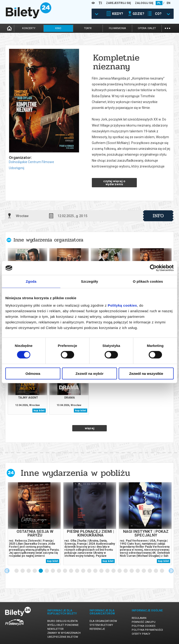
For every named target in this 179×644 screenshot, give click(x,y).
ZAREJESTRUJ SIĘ (119, 3)
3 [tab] (29, 571)
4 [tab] (35, 571)
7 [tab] (53, 571)
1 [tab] (17, 571)
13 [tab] (89, 571)
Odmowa (33, 373)
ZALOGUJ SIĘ (144, 3)
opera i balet (147, 28)
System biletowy (101, 625)
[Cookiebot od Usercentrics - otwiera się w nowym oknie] (153, 268)
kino (58, 28)
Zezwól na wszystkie (146, 373)
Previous (7, 571)
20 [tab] (132, 571)
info (158, 216)
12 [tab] (83, 571)
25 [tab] (162, 571)
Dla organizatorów (103, 621)
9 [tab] (65, 571)
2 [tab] (23, 571)
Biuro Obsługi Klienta (62, 621)
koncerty (29, 28)
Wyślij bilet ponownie (63, 625)
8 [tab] (59, 571)
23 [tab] (150, 571)
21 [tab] (138, 571)
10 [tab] (71, 571)
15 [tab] (102, 571)
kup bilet (39, 411)
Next (171, 571)
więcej (90, 428)
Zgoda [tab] (31, 281)
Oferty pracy (141, 634)
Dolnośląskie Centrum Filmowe (31, 162)
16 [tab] (108, 571)
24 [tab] (156, 571)
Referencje (97, 629)
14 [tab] (96, 571)
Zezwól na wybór (89, 373)
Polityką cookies (122, 305)
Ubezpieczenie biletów (63, 637)
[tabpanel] (34, 524)
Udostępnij (17, 168)
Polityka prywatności (147, 630)
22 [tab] (144, 571)
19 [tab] (126, 571)
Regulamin (139, 618)
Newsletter (55, 629)
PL (159, 3)
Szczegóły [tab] (89, 281)
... (167, 28)
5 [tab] (41, 571)
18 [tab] (120, 571)
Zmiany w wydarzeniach (64, 633)
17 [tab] (114, 571)
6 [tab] (47, 571)
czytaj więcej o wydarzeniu (114, 183)
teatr (88, 28)
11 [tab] (77, 571)
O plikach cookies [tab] (148, 281)
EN (169, 3)
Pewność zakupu (144, 622)
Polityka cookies (144, 626)
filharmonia (117, 28)
